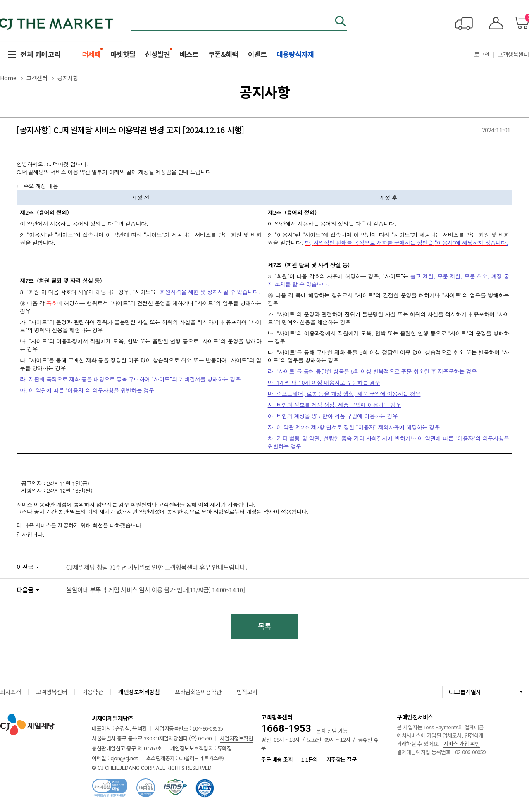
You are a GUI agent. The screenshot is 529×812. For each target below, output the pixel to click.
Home (8, 78)
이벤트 (257, 54)
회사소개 (10, 692)
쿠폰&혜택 (223, 54)
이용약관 (93, 692)
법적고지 (247, 692)
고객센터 (37, 78)
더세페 (91, 54)
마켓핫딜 (123, 54)
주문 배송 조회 (277, 759)
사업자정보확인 (237, 738)
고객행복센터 (51, 692)
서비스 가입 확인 (462, 744)
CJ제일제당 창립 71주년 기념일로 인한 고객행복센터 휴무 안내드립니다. (156, 567)
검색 (341, 22)
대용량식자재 (295, 54)
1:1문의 (310, 759)
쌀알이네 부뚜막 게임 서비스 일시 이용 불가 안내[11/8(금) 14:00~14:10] (155, 590)
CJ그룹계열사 (465, 692)
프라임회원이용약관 (198, 692)
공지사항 (68, 78)
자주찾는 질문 (342, 759)
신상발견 (157, 54)
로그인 (482, 54)
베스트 (189, 54)
